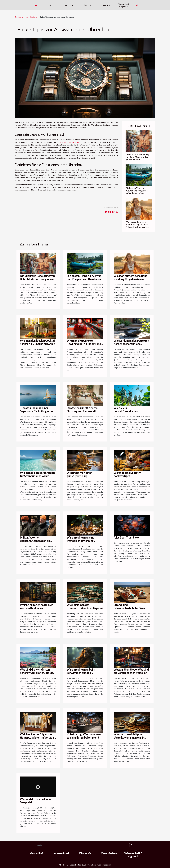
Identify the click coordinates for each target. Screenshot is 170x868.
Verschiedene (105, 5)
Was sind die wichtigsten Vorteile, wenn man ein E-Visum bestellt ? (129, 737)
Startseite (19, 17)
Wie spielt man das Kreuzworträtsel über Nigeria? (85, 606)
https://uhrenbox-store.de (68, 142)
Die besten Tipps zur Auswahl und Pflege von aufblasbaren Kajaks (137, 191)
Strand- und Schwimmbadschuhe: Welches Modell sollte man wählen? (132, 608)
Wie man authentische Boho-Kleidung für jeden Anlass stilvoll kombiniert (137, 224)
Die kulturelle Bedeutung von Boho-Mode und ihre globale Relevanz (137, 157)
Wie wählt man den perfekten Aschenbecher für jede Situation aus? (131, 344)
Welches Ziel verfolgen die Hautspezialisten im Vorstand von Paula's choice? (38, 737)
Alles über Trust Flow (126, 537)
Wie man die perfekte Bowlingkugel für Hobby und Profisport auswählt (84, 344)
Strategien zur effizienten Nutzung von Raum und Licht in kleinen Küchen (84, 411)
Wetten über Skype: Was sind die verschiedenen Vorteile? (131, 671)
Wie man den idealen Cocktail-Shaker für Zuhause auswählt (38, 342)
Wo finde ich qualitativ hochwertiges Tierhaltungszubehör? (127, 476)
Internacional (70, 5)
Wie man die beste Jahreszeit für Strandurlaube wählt (37, 474)
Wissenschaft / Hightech (123, 5)
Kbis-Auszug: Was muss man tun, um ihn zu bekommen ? (84, 736)
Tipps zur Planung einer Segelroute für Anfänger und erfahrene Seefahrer (37, 411)
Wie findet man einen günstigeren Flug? (79, 474)
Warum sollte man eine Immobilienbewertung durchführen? (80, 541)
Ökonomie (88, 5)
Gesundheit (53, 5)
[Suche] (82, 845)
